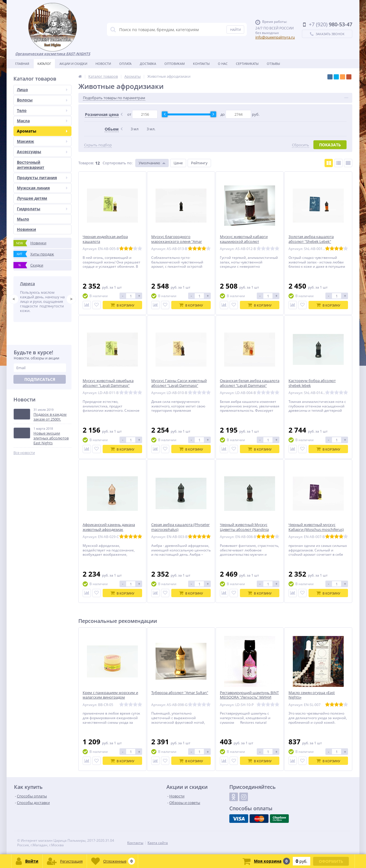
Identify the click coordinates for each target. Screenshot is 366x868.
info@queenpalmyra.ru (275, 37)
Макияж (42, 141)
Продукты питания (42, 178)
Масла (42, 121)
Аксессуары (42, 152)
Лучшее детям (32, 198)
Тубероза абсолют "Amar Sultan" (180, 693)
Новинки (26, 229)
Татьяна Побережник (42, 284)
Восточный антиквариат (31, 165)
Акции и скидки (73, 64)
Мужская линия (42, 188)
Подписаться (40, 388)
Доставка (148, 64)
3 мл (135, 129)
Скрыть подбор (98, 145)
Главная (22, 64)
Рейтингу (199, 163)
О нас (223, 64)
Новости (103, 64)
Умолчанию (149, 163)
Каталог (44, 64)
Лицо (42, 90)
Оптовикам (175, 64)
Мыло (23, 219)
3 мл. (151, 129)
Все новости (24, 461)
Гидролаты (42, 209)
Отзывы (273, 64)
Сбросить (301, 145)
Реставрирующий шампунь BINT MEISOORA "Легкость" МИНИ (249, 695)
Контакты (201, 64)
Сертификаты (247, 64)
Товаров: (86, 163)
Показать (330, 145)
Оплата (125, 64)
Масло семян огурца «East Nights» (312, 695)
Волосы (42, 100)
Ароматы (42, 131)
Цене (178, 163)
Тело (42, 110)
